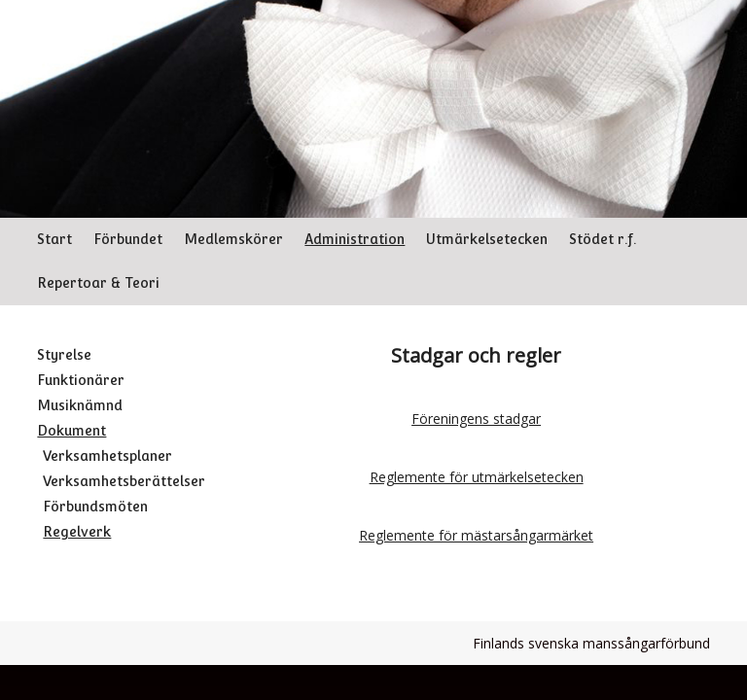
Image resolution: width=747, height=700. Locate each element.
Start (54, 239)
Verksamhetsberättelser (124, 481)
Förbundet (128, 239)
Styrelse (64, 355)
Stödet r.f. (603, 239)
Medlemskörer (233, 239)
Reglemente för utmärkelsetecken (477, 477)
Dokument (71, 431)
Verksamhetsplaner (107, 456)
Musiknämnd (80, 405)
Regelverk (77, 532)
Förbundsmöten (95, 507)
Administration (355, 239)
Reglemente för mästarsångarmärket (476, 535)
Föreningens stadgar (476, 419)
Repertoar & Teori (98, 283)
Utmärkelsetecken (487, 239)
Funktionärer (81, 380)
